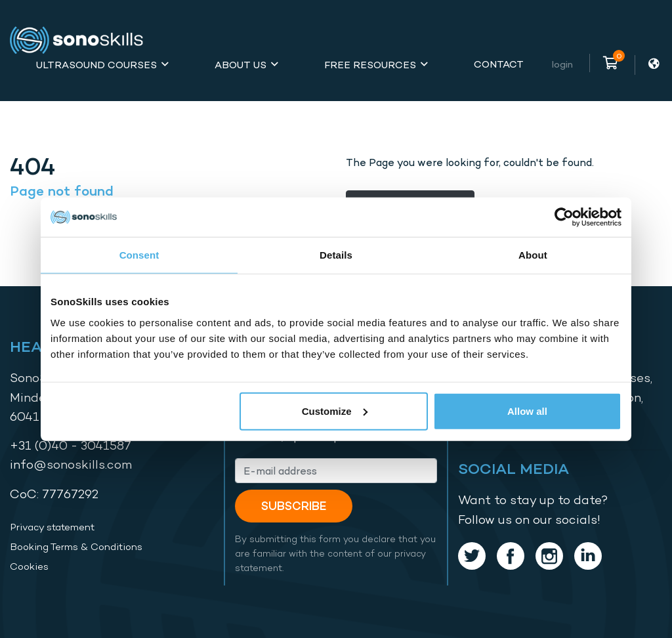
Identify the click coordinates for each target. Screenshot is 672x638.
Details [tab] (336, 255)
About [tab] (533, 255)
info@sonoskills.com (71, 464)
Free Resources (370, 65)
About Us (241, 65)
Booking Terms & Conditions (76, 547)
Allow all (527, 411)
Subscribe (294, 506)
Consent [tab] (139, 255)
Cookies (29, 566)
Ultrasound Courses (96, 65)
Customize (335, 411)
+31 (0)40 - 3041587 (71, 445)
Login (562, 64)
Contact (499, 64)
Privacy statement (52, 527)
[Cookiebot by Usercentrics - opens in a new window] (564, 217)
